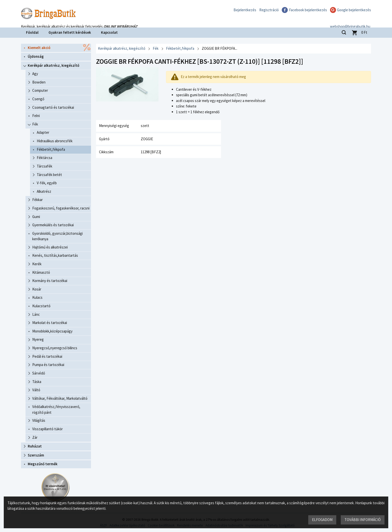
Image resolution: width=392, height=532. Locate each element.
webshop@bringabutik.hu (351, 21)
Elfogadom (322, 520)
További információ (363, 520)
